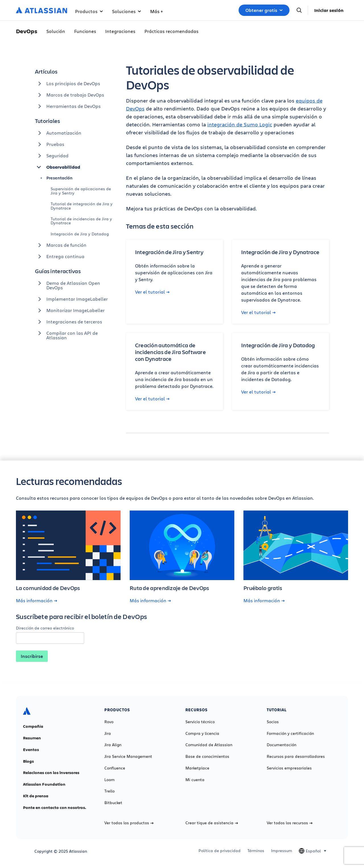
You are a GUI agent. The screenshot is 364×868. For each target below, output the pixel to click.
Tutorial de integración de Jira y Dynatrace (82, 206)
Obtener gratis (264, 10)
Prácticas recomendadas (171, 31)
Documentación (282, 745)
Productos (89, 11)
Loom (109, 780)
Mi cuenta (195, 780)
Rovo (109, 722)
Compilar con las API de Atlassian (66, 334)
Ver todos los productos (129, 823)
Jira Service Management (128, 756)
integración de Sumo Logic (240, 124)
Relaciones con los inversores (51, 773)
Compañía (33, 726)
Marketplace (197, 768)
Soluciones (127, 11)
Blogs (28, 761)
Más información (37, 601)
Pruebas (50, 144)
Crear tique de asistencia (212, 823)
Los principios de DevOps (68, 83)
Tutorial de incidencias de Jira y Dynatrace (81, 221)
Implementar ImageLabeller (71, 299)
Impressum (282, 851)
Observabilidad (58, 167)
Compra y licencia (202, 733)
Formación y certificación (290, 733)
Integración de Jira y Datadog (80, 234)
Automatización (58, 133)
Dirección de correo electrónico (45, 628)
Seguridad (52, 156)
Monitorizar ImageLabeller (70, 310)
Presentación (59, 178)
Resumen (32, 738)
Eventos (31, 750)
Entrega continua (60, 256)
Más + (156, 11)
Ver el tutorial (152, 292)
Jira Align (113, 745)
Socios (273, 722)
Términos (256, 851)
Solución (56, 31)
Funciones (85, 31)
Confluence (115, 768)
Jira (108, 733)
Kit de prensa (36, 796)
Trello (109, 791)
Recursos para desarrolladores (296, 756)
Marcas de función (61, 245)
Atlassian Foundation (44, 784)
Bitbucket (113, 803)
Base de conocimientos (207, 756)
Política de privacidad (220, 851)
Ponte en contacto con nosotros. (55, 808)
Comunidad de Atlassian (209, 745)
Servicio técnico (200, 722)
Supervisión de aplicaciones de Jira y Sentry (81, 191)
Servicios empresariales (289, 768)
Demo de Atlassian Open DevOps (68, 284)
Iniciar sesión (329, 10)
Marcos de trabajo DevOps (70, 95)
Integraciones (120, 31)
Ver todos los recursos (290, 823)
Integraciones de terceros (69, 322)
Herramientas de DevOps (68, 106)
